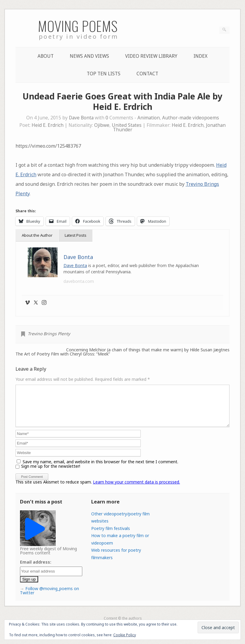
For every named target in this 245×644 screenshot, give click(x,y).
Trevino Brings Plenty (49, 334)
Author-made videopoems (191, 118)
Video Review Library (151, 56)
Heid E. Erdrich (48, 125)
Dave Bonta (81, 118)
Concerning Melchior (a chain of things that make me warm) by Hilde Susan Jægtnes (148, 350)
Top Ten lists (104, 74)
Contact (147, 74)
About (46, 56)
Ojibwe (102, 125)
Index (200, 56)
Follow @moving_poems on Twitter (49, 598)
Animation (149, 118)
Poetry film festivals (111, 535)
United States (127, 125)
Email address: (36, 569)
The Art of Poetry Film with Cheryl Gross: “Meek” (63, 354)
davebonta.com (79, 281)
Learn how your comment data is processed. (137, 489)
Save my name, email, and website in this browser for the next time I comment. (100, 469)
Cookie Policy (125, 635)
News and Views (89, 56)
